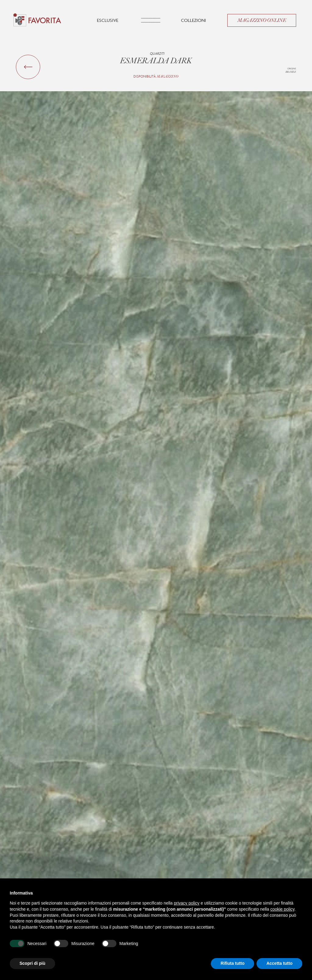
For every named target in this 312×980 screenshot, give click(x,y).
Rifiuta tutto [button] (233, 963)
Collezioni (193, 20)
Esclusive (108, 20)
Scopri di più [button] (32, 963)
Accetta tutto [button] (279, 963)
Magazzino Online (262, 20)
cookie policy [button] (282, 909)
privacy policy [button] (187, 903)
